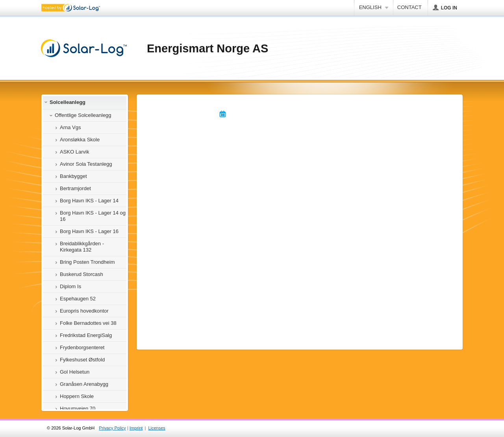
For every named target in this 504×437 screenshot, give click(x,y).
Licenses (157, 428)
